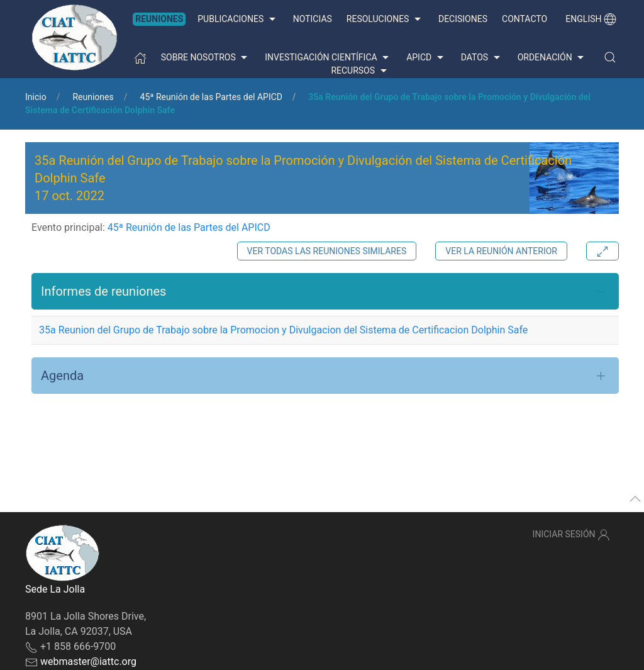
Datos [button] (482, 58)
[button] (610, 57)
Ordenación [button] (552, 58)
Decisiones (463, 19)
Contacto (525, 19)
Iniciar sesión (571, 535)
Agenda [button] (62, 376)
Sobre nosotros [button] (206, 58)
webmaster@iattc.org (88, 662)
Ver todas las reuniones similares (327, 251)
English (591, 19)
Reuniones (159, 19)
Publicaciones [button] (238, 20)
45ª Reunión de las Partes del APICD (212, 97)
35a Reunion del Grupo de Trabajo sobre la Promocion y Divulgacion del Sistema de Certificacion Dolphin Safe (283, 330)
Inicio (36, 97)
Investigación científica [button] (328, 58)
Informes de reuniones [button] (103, 291)
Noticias (313, 19)
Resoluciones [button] (385, 20)
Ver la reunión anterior (501, 251)
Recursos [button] (360, 71)
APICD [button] (426, 58)
